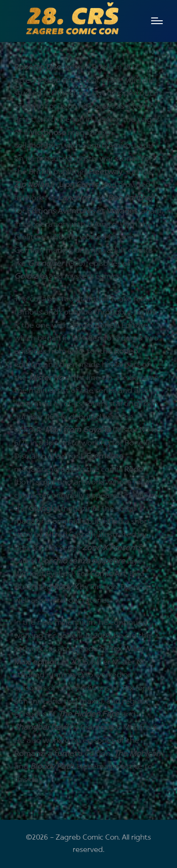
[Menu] (157, 21)
